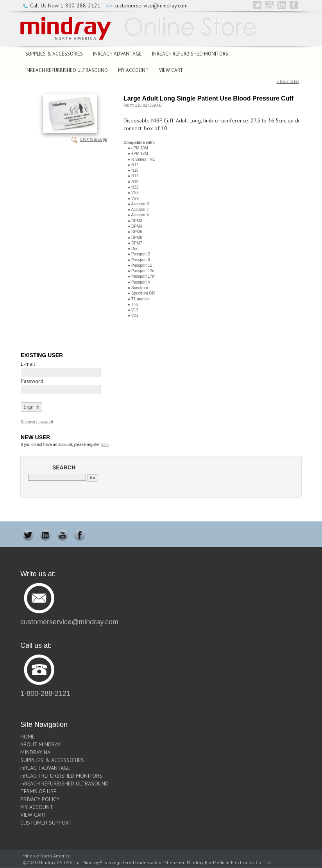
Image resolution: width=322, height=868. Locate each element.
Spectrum (140, 288)
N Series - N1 (143, 159)
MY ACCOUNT (133, 70)
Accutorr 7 (140, 209)
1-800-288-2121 (80, 5)
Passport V (141, 282)
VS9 (135, 199)
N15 (135, 170)
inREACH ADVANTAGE (117, 54)
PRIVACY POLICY (40, 799)
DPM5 (137, 232)
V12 (135, 310)
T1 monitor (141, 299)
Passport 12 (142, 265)
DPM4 (137, 226)
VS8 (135, 193)
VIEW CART (171, 70)
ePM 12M (140, 154)
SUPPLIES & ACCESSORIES (54, 54)
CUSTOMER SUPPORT (46, 823)
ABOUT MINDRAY (40, 744)
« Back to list (288, 82)
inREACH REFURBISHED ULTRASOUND (67, 70)
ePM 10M (140, 148)
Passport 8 (141, 260)
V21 (135, 315)
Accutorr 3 (140, 204)
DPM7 (137, 243)
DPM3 (137, 221)
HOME (28, 737)
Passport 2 (141, 254)
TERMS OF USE (38, 791)
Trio (135, 305)
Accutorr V (140, 215)
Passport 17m (143, 276)
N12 (135, 165)
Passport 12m (143, 271)
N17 (135, 176)
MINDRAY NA (35, 752)
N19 (135, 182)
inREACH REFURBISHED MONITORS (190, 54)
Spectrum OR (143, 293)
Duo (135, 249)
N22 (135, 187)
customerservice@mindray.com (151, 5)
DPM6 (137, 238)
